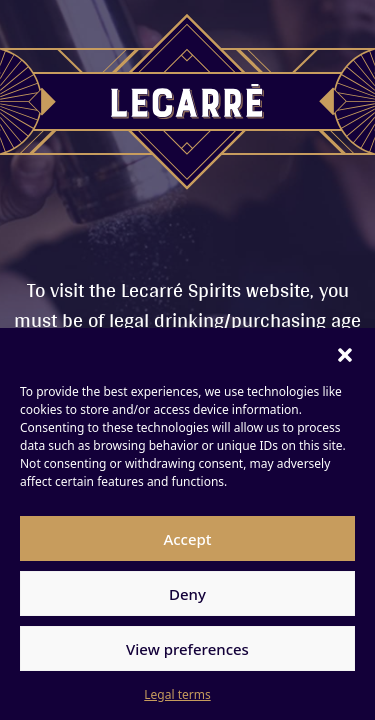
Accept (187, 539)
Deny (187, 594)
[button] (345, 353)
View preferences (187, 649)
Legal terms (177, 694)
